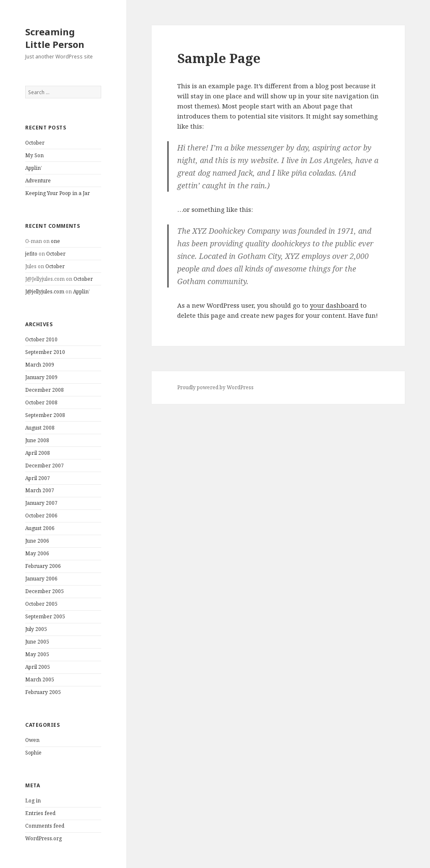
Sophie (33, 753)
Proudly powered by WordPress (215, 387)
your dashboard (334, 305)
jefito (31, 254)
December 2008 (45, 390)
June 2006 (37, 541)
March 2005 (40, 679)
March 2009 (40, 365)
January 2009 (41, 377)
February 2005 (43, 692)
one (55, 241)
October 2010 (41, 339)
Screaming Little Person (55, 38)
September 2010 (45, 352)
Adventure (38, 181)
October (35, 143)
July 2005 (36, 629)
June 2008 (37, 440)
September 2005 (45, 616)
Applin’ (34, 168)
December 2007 (45, 466)
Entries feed (40, 813)
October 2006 (41, 516)
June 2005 (37, 642)
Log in (33, 801)
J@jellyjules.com (45, 292)
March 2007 (40, 490)
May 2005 (37, 654)
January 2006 (41, 579)
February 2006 (43, 566)
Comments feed (45, 826)
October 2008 (41, 402)
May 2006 (37, 553)
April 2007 (38, 478)
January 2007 (41, 503)
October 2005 (41, 604)
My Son (34, 155)
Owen (32, 740)
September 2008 (45, 415)
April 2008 (38, 453)
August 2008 (40, 428)
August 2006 (40, 528)
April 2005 (38, 667)
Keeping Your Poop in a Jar (58, 193)
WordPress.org (43, 838)
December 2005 (45, 591)
